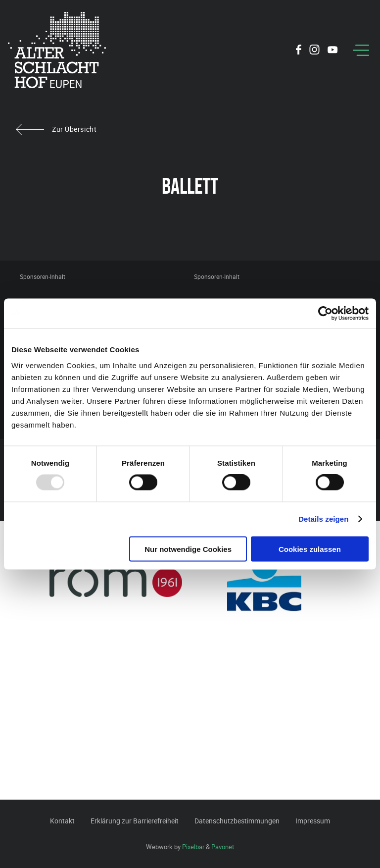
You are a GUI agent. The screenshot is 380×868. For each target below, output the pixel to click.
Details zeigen (323, 519)
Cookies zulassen (310, 549)
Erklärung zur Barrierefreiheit (135, 821)
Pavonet (223, 847)
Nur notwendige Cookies (188, 549)
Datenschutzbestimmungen (237, 821)
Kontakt (62, 821)
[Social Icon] (299, 51)
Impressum (313, 821)
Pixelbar (193, 847)
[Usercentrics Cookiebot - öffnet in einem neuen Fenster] (325, 314)
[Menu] (361, 50)
